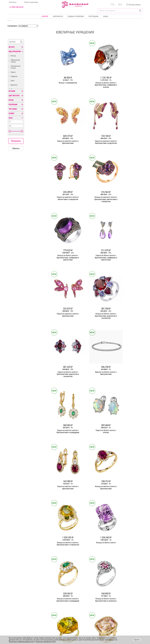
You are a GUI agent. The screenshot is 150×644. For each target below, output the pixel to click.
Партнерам (56, 600)
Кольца (13, 56)
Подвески (14, 76)
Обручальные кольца (15, 61)
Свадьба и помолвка (76, 16)
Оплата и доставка (31, 2)
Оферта (120, 600)
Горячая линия (122, 591)
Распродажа (94, 16)
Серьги (13, 72)
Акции (106, 16)
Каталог (45, 16)
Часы (74, 608)
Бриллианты (58, 16)
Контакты (13, 2)
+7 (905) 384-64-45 (16, 7)
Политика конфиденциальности (128, 596)
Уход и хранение (97, 604)
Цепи (13, 81)
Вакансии (56, 608)
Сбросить (16, 148)
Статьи (55, 596)
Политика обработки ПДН (46, 642)
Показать (16, 141)
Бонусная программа (99, 596)
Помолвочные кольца (16, 67)
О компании (57, 591)
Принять (137, 640)
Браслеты (14, 85)
